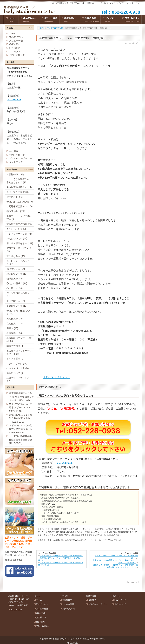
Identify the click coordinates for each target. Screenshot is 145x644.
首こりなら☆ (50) (16, 256)
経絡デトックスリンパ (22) (18, 380)
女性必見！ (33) (15, 324)
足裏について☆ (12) (17, 306)
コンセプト (15, 51)
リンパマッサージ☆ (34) (19, 234)
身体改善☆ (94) (15, 333)
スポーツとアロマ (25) (18, 192)
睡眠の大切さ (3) (15, 346)
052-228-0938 (65, 463)
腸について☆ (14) (16, 269)
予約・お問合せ (17, 55)
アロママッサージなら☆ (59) (19, 250)
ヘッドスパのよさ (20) (18, 368)
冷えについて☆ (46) (17, 238)
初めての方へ (16, 37)
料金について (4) (15, 373)
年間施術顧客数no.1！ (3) (20, 206)
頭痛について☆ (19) (17, 274)
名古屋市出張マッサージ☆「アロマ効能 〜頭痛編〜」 (62, 556)
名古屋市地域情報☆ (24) (19, 187)
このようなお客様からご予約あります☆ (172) (19, 181)
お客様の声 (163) (15, 174)
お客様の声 (15, 48)
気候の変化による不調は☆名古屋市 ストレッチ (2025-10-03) (21, 418)
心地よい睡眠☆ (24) (17, 283)
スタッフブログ (69, 609)
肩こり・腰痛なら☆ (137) (20, 243)
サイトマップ (16, 162)
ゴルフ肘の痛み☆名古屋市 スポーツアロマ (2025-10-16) (20, 407)
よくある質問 (68, 604)
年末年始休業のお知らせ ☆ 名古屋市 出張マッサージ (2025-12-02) (21, 397)
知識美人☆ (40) (15, 279)
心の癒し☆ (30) (15, 288)
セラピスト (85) (15, 197)
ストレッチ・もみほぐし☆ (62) (19, 263)
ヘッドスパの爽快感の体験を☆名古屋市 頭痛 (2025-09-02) (21, 440)
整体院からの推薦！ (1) (18, 211)
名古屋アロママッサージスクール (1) (19, 352)
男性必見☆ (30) (15, 319)
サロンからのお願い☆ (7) (20, 202)
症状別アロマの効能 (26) (19, 224)
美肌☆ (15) (12, 328)
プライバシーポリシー (20, 158)
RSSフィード (120, 600)
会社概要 (14, 151)
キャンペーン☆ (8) (16, 229)
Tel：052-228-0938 (121, 12)
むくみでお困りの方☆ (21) (18, 295)
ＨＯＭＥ (41, 28)
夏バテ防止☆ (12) (16, 301)
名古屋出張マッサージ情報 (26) (19, 339)
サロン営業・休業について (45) (19, 312)
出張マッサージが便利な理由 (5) (19, 218)
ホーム (13, 34)
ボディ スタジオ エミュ (56, 377)
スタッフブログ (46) (17, 364)
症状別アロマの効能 (55, 28)
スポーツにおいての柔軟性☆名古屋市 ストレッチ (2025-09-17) (21, 429)
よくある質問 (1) (15, 359)
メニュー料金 (16, 41)
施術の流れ (15, 44)
